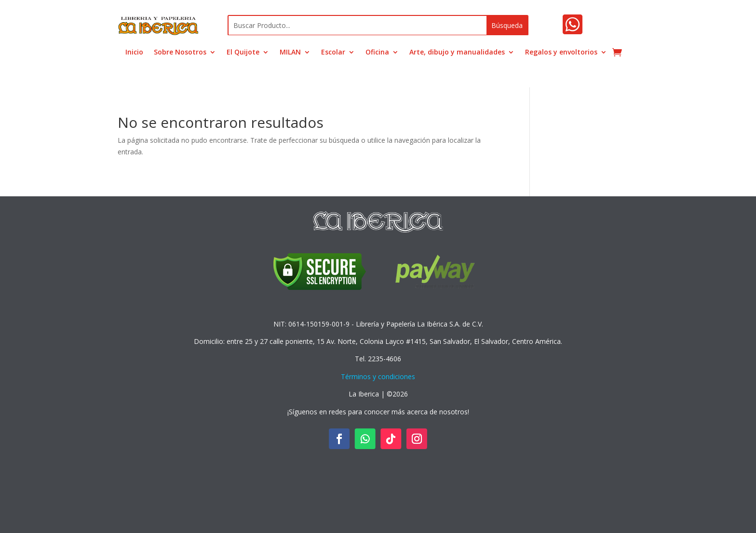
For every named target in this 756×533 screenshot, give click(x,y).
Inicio (134, 53)
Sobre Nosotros (180, 53)
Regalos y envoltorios (561, 53)
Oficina (377, 53)
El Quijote (243, 53)
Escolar (333, 53)
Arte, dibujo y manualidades (457, 53)
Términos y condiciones (378, 376)
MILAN (290, 53)
